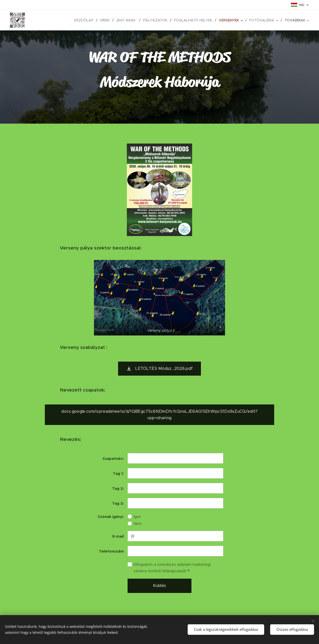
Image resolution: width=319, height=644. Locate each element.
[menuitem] (49, 20)
